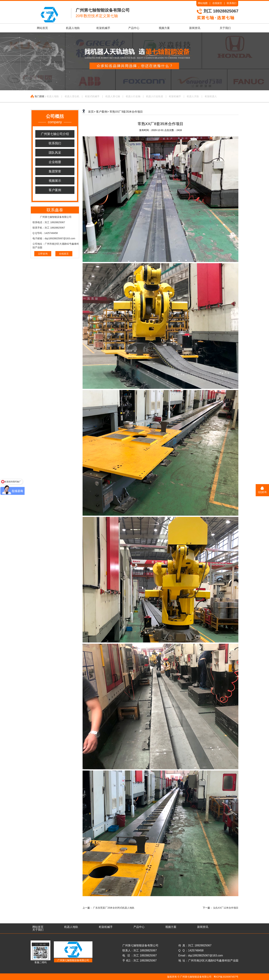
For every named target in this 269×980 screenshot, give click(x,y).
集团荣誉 (55, 171)
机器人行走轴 (133, 96)
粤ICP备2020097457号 (226, 977)
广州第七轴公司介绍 (55, 134)
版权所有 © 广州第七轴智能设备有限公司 (189, 977)
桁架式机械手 (92, 96)
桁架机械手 (103, 28)
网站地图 (203, 3)
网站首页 (42, 28)
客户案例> (102, 112)
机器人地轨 (73, 28)
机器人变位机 (72, 96)
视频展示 (55, 181)
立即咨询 (43, 254)
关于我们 (225, 28)
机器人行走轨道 (155, 96)
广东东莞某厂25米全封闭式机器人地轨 (114, 908)
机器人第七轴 (113, 96)
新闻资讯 (195, 28)
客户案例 (55, 190)
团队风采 (55, 153)
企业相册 (55, 162)
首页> (92, 112)
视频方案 (164, 28)
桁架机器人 (211, 96)
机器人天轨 (193, 96)
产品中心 (134, 28)
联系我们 (232, 3)
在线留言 (217, 3)
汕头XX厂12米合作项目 (226, 908)
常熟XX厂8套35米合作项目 (126, 112)
